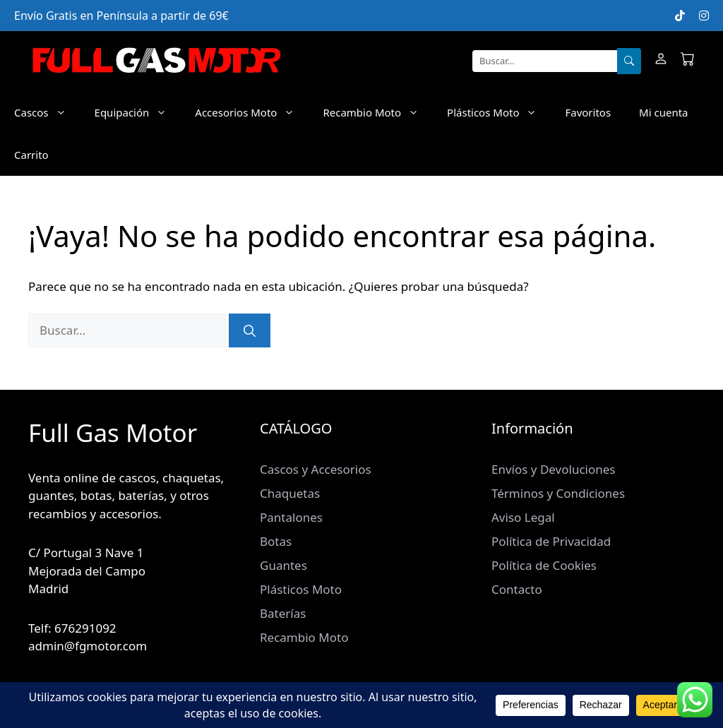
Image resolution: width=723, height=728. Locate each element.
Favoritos (588, 112)
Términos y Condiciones (558, 493)
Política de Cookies (544, 565)
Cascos (47, 112)
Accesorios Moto (252, 112)
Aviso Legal (523, 517)
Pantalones (291, 517)
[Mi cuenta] (661, 61)
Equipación (138, 112)
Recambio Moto (378, 112)
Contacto (517, 589)
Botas (276, 541)
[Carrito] (688, 61)
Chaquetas (290, 493)
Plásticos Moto (499, 112)
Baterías (283, 613)
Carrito (31, 155)
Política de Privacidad (551, 541)
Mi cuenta (663, 112)
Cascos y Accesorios (316, 469)
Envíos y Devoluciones (553, 469)
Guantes (283, 565)
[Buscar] (629, 61)
